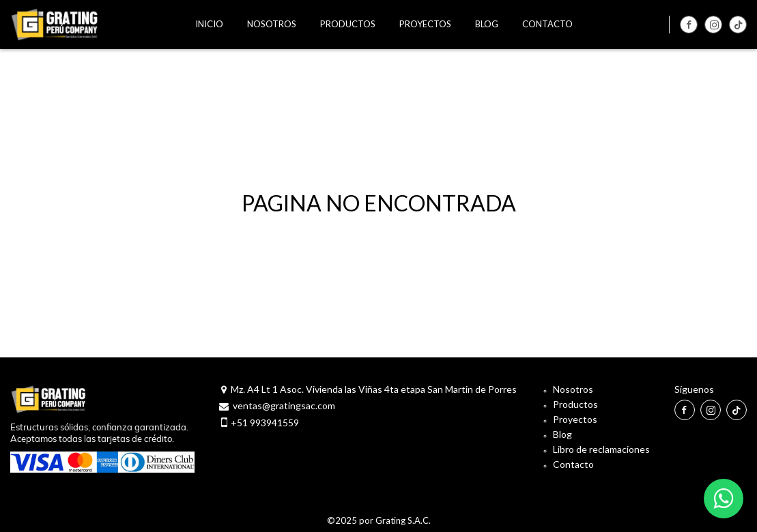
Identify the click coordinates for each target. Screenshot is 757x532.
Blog (562, 434)
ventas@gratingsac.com (284, 405)
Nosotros (573, 389)
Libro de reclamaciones (601, 449)
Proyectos (575, 419)
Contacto (573, 464)
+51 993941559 (265, 423)
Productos (575, 404)
